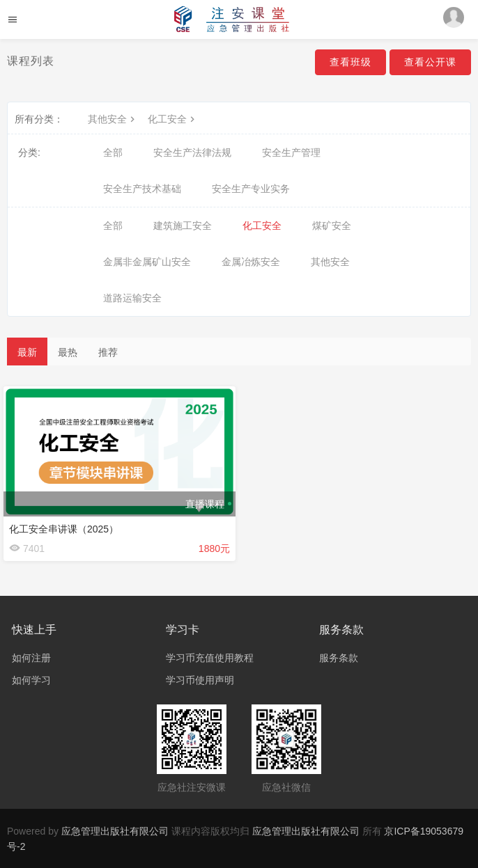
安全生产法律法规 (192, 152)
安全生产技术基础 (142, 189)
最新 (27, 352)
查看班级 (350, 62)
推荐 (108, 352)
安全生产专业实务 (251, 189)
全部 (113, 152)
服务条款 (339, 658)
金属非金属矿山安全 (147, 262)
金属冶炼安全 (251, 262)
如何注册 (31, 658)
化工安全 (173, 119)
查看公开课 (430, 62)
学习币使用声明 (200, 680)
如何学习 (31, 680)
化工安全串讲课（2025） (64, 529)
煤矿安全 (332, 226)
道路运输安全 (132, 298)
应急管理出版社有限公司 (115, 831)
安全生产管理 (291, 152)
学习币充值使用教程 (210, 658)
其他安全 (113, 119)
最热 (68, 352)
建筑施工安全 (183, 226)
